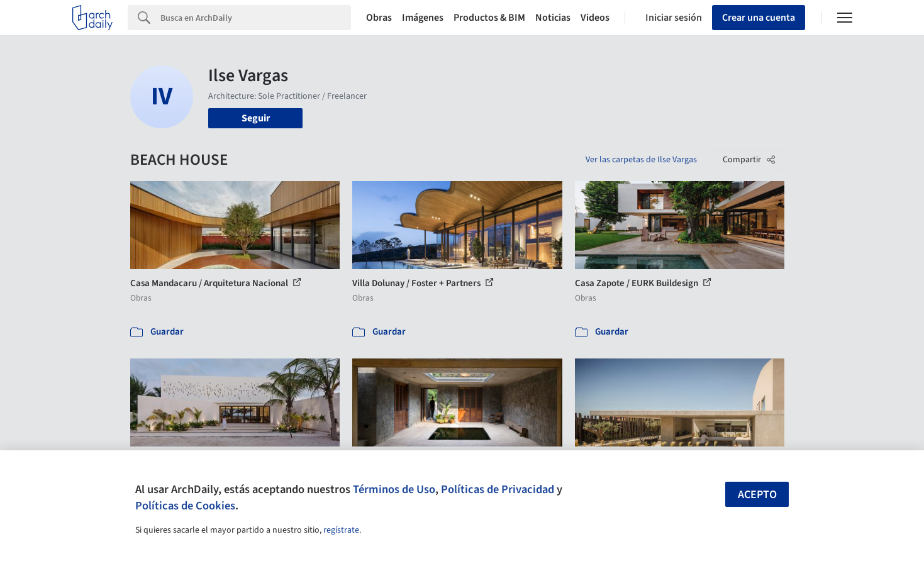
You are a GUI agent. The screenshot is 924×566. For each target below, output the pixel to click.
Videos (595, 18)
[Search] (256, 18)
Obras (379, 18)
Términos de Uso (394, 489)
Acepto (757, 495)
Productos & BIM (489, 18)
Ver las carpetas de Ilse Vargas (641, 160)
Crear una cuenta (759, 18)
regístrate (341, 530)
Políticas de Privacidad (498, 489)
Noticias (553, 18)
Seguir (256, 118)
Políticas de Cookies (185, 506)
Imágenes (423, 18)
